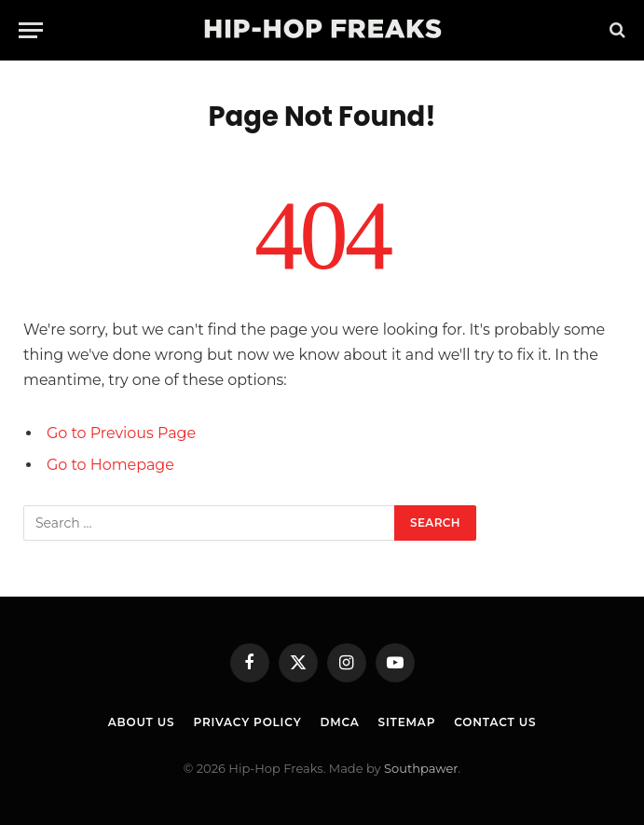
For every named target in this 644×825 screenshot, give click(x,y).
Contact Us (495, 722)
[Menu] (31, 30)
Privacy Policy (247, 722)
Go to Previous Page (121, 433)
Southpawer (421, 768)
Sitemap (407, 722)
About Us (142, 722)
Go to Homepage (110, 465)
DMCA (339, 722)
